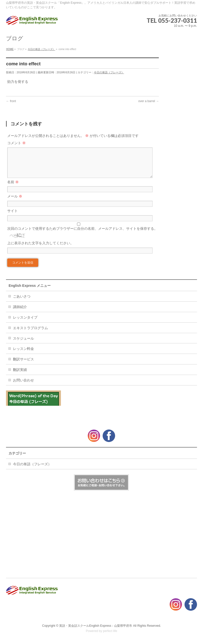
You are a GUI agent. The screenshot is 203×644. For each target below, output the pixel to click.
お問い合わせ (23, 386)
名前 (13, 188)
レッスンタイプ (25, 323)
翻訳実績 (20, 376)
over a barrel (149, 101)
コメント (16, 143)
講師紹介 (20, 313)
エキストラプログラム (30, 334)
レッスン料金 (23, 355)
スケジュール (23, 344)
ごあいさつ (22, 302)
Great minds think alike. (28, 413)
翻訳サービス (23, 365)
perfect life (110, 631)
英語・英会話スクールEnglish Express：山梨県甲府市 (96, 626)
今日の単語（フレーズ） (109, 72)
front (11, 101)
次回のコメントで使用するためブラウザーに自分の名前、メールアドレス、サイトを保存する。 (82, 235)
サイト (12, 217)
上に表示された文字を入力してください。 (40, 249)
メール (15, 202)
